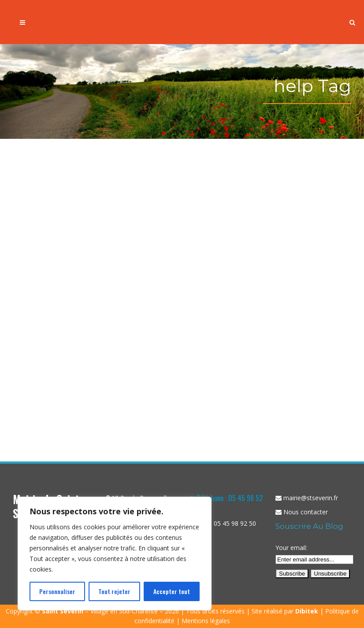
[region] (115, 554)
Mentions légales (206, 621)
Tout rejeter (114, 591)
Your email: (291, 548)
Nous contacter (306, 512)
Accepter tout (172, 591)
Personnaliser (57, 591)
